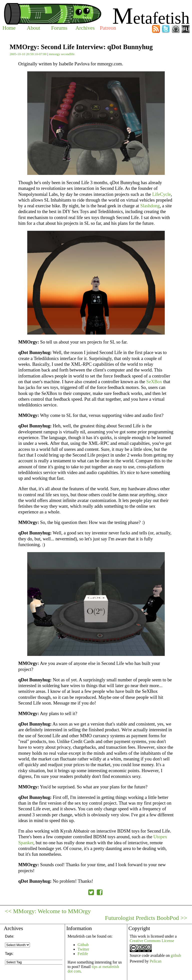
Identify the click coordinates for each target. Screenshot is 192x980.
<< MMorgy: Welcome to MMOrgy (48, 911)
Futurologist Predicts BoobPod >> (146, 918)
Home (9, 28)
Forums (59, 28)
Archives (85, 28)
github (176, 955)
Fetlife (83, 954)
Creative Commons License (152, 941)
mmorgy (54, 54)
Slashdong (150, 206)
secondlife (68, 54)
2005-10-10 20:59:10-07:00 (28, 54)
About (33, 28)
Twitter (83, 949)
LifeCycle (162, 194)
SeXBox (154, 382)
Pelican (156, 961)
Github (83, 945)
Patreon (108, 28)
